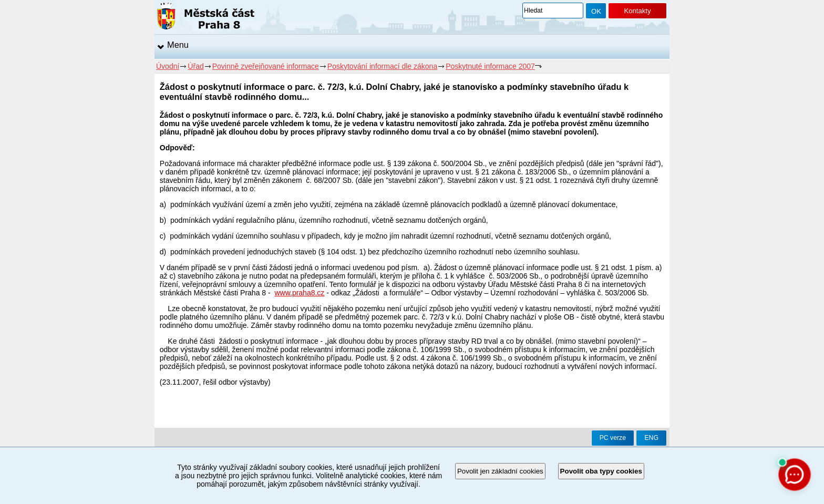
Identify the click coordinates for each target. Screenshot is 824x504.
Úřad (195, 66)
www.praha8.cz (299, 293)
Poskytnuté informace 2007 (490, 66)
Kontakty (637, 11)
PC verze (613, 438)
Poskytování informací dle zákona (382, 66)
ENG (651, 438)
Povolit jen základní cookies (500, 471)
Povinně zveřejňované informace (266, 66)
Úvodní (168, 66)
